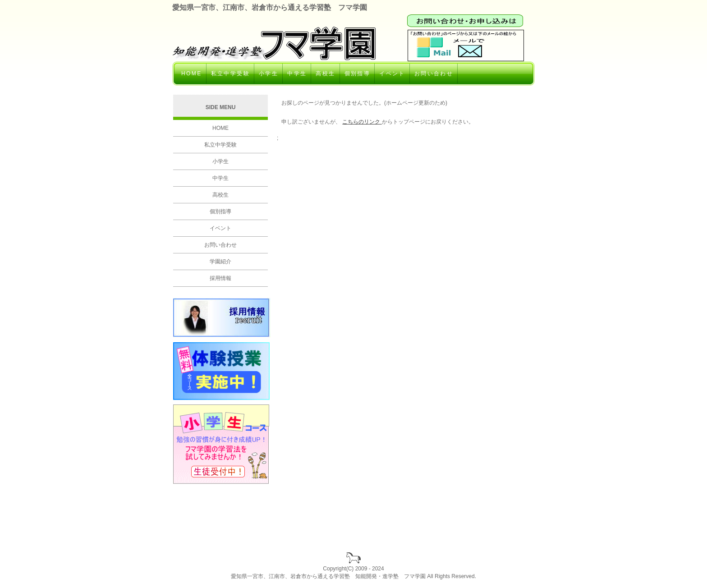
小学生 (269, 73)
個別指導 (358, 73)
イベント (392, 73)
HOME (192, 73)
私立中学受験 (230, 73)
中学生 (297, 73)
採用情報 (220, 278)
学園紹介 (220, 262)
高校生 (325, 73)
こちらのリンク (362, 122)
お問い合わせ (434, 73)
